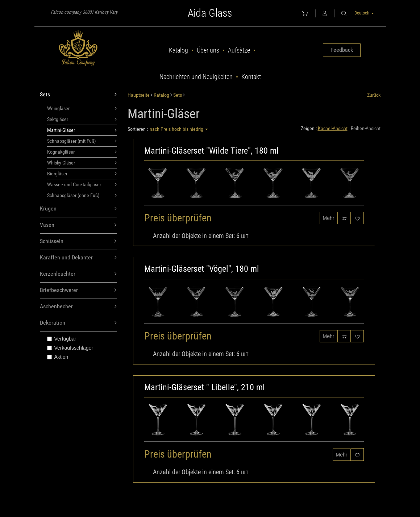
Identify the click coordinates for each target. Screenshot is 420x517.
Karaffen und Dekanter (78, 258)
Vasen (78, 225)
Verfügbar (62, 339)
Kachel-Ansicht (333, 128)
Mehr (329, 218)
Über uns (208, 50)
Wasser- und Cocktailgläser (82, 184)
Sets (78, 95)
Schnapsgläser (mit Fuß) (82, 141)
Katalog (178, 50)
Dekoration (78, 323)
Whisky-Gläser (82, 163)
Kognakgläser (82, 152)
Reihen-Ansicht (366, 128)
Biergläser (82, 174)
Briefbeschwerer (78, 290)
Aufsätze (239, 50)
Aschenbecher (78, 307)
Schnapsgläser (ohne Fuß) (82, 195)
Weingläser (82, 108)
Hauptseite (139, 95)
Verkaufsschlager (70, 348)
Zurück (374, 95)
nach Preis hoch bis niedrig (179, 129)
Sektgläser (82, 119)
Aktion (58, 357)
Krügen (78, 209)
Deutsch (364, 13)
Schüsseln (78, 241)
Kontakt (251, 77)
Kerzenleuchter (78, 274)
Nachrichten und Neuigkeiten (196, 77)
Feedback (342, 50)
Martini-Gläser (82, 130)
